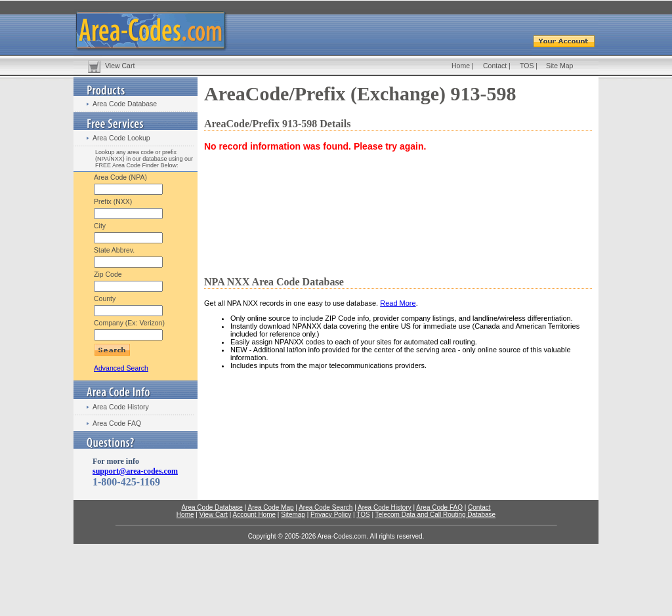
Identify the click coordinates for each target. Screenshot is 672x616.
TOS (527, 66)
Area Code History (121, 407)
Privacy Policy (331, 515)
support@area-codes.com (135, 471)
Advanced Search (121, 368)
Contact (495, 66)
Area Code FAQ (117, 423)
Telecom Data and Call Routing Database (435, 515)
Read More (398, 303)
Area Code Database (125, 104)
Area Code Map (270, 507)
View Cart (120, 66)
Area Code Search (325, 507)
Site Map (559, 66)
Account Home (254, 515)
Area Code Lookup (121, 138)
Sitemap (293, 515)
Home (461, 66)
